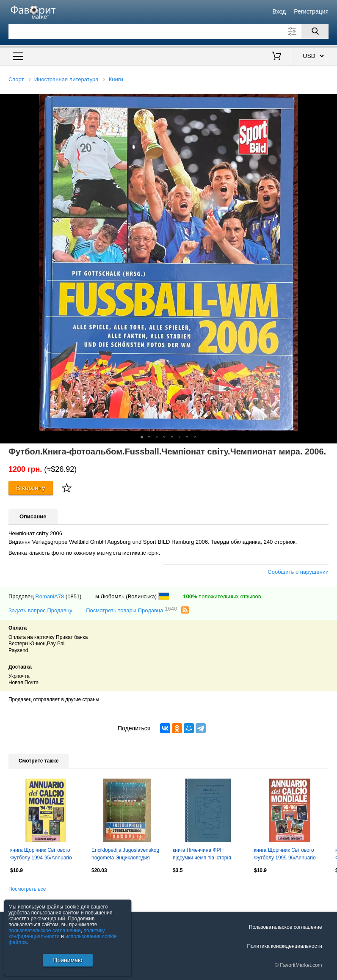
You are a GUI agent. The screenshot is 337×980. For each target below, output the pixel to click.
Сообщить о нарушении (298, 572)
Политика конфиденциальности (285, 946)
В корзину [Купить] (31, 488)
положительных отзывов (222, 596)
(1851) (74, 596)
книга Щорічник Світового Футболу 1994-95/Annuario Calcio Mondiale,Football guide (45, 855)
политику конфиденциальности (57, 933)
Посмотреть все (27, 889)
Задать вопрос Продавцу (40, 610)
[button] (329, 102)
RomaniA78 (50, 596)
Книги (116, 79)
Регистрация (311, 11)
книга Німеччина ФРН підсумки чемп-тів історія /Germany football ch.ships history (203, 855)
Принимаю (68, 960)
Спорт (16, 79)
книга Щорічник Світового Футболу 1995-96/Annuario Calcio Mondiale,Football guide (289, 855)
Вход (279, 11)
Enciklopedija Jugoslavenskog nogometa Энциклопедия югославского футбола (125, 855)
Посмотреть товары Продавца (131, 610)
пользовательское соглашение (45, 930)
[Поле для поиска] (168, 31)
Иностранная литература (66, 79)
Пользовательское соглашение (286, 927)
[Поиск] (315, 31)
